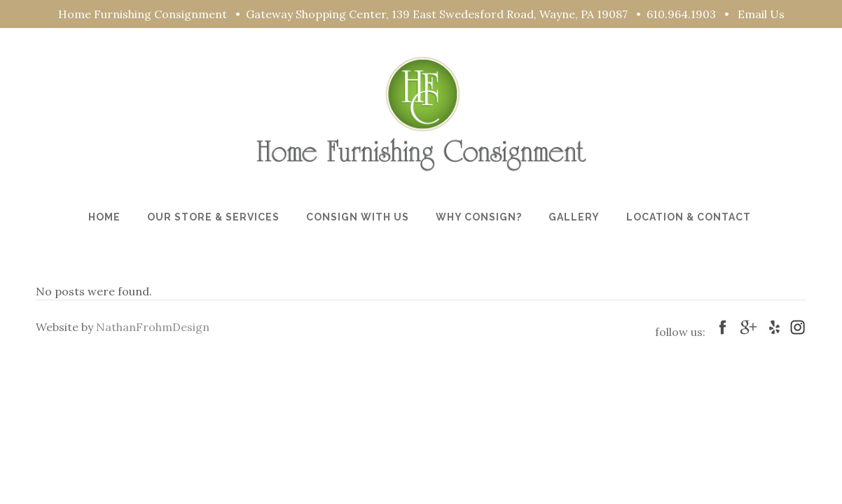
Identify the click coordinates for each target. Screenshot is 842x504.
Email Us (761, 14)
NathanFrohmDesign (153, 327)
